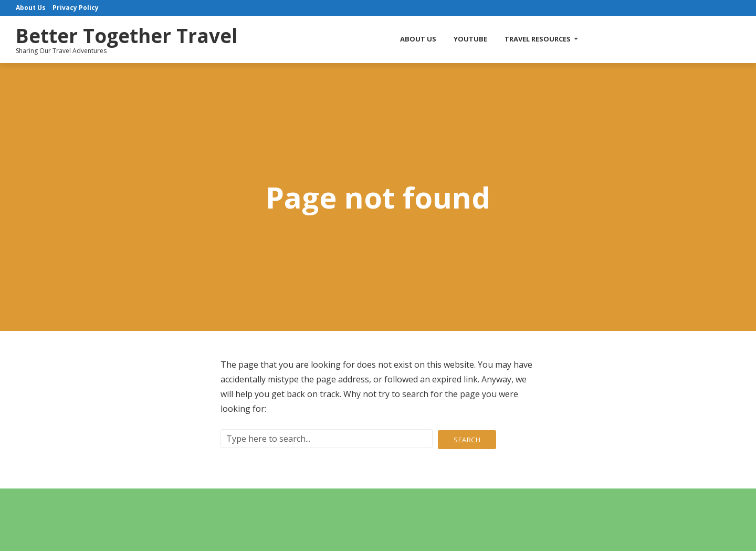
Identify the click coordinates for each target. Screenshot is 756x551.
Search (467, 439)
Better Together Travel (141, 34)
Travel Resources (552, 39)
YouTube (485, 39)
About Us (433, 39)
